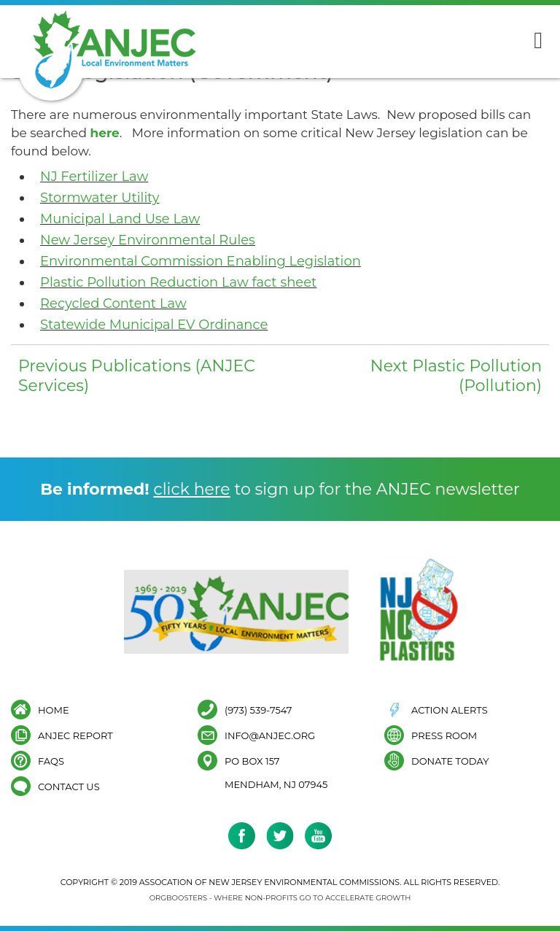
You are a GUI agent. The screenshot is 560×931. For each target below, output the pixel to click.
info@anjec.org (270, 735)
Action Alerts (450, 710)
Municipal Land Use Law (120, 219)
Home (54, 710)
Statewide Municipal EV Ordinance (154, 325)
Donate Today (450, 761)
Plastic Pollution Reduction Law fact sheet (178, 282)
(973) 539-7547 (258, 710)
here (104, 133)
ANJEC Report (75, 735)
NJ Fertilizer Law (94, 177)
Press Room (444, 735)
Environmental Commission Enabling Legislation (201, 261)
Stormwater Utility (100, 198)
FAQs (51, 761)
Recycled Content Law (113, 304)
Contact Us (69, 786)
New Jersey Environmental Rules (148, 240)
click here (191, 489)
